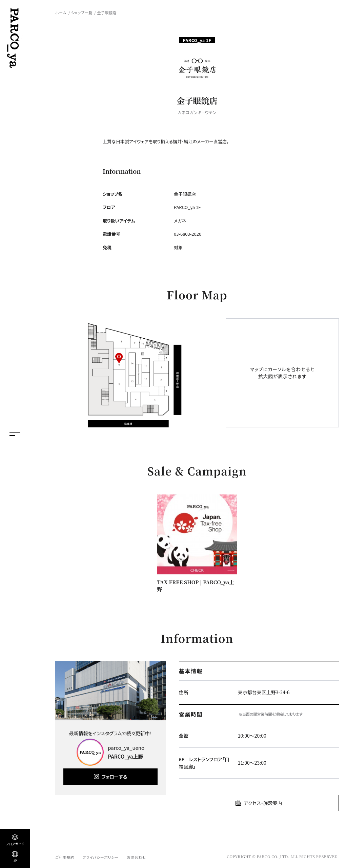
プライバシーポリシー (100, 857)
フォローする (114, 777)
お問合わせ (136, 857)
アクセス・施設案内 (263, 803)
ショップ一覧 (82, 13)
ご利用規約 (65, 857)
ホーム (61, 13)
